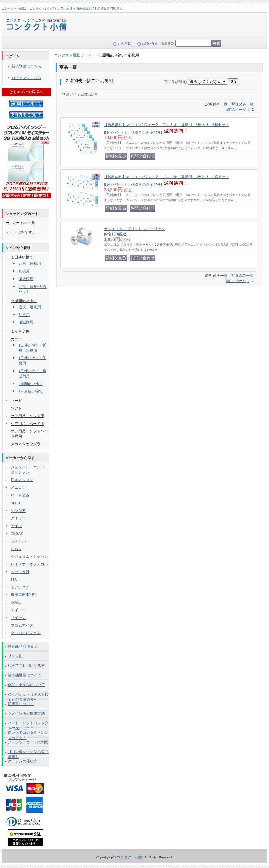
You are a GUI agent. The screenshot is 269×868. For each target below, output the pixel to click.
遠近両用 (26, 279)
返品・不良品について (26, 685)
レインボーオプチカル (29, 564)
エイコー (18, 610)
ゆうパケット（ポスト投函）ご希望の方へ (28, 696)
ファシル (18, 541)
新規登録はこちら (26, 66)
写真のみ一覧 (242, 104)
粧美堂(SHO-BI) (24, 595)
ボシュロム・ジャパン (29, 556)
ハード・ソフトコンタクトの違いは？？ (28, 724)
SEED (15, 503)
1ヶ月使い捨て (31, 391)
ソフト (16, 408)
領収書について (21, 704)
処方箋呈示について (24, 675)
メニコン (18, 488)
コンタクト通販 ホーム (73, 55)
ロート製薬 (20, 495)
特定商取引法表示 (23, 646)
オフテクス (20, 587)
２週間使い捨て (24, 301)
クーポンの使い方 (23, 761)
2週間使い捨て (31, 384)
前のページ (236, 110)
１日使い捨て (22, 257)
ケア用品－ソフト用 (28, 416)
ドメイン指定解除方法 (26, 713)
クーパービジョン (26, 633)
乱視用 (24, 271)
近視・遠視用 (30, 264)
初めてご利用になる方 (26, 666)
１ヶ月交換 (20, 331)
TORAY (17, 534)
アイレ (16, 526)
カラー (16, 339)
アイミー (18, 518)
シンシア (18, 511)
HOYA (16, 549)
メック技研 (20, 572)
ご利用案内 (126, 44)
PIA (14, 579)
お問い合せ (150, 44)
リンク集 (15, 656)
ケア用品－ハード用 (28, 424)
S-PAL (16, 602)
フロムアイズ (22, 625)
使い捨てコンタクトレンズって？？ (28, 734)
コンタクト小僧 (130, 857)
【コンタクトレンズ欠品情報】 (28, 753)
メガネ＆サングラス (28, 444)
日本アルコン (22, 480)
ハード (16, 401)
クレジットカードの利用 (28, 742)
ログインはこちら (26, 78)
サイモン (18, 618)
